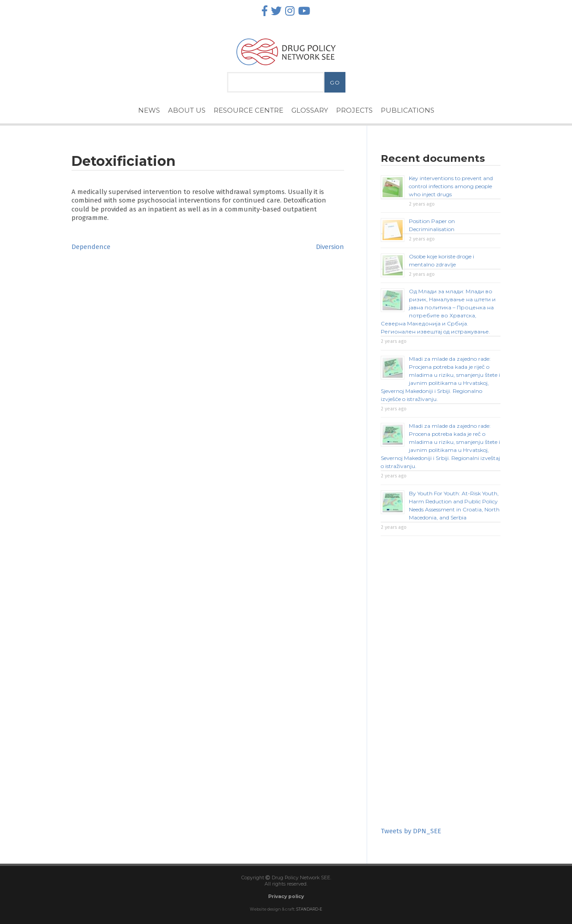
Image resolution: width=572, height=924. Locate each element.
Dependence (91, 247)
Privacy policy (286, 897)
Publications (408, 110)
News (149, 110)
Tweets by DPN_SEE (411, 831)
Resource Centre (248, 110)
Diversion (330, 247)
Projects (354, 110)
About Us (187, 110)
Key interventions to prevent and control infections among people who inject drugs (451, 186)
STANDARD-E (309, 909)
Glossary (310, 110)
